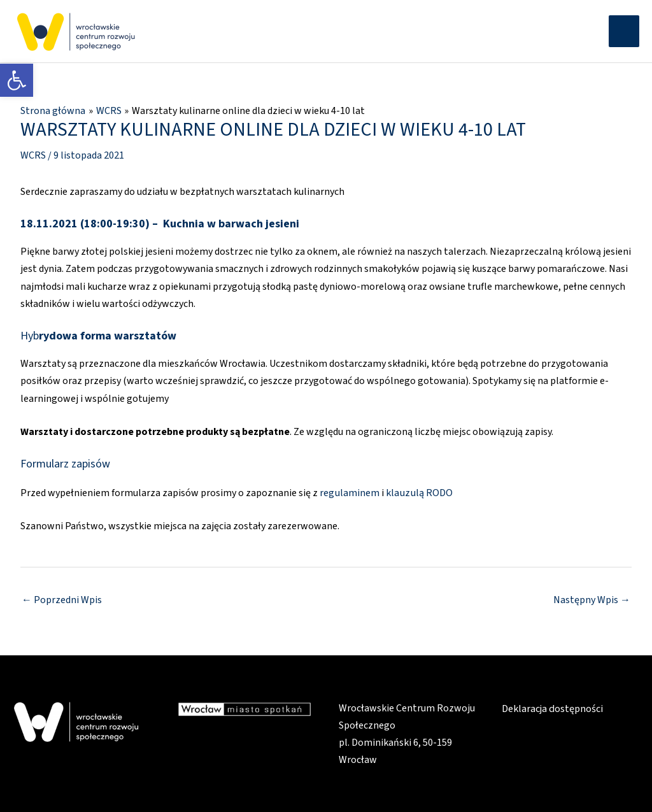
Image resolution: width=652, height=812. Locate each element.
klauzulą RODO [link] (418, 491)
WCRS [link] (33, 154)
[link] (17, 80)
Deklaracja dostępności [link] (552, 706)
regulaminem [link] (349, 491)
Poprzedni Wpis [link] (62, 599)
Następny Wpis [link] (592, 599)
